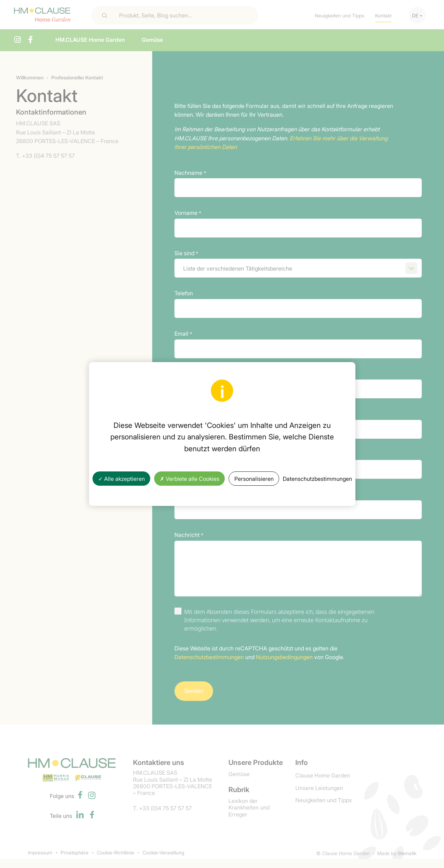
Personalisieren (254, 478)
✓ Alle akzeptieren (122, 478)
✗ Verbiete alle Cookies (190, 478)
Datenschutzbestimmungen (317, 478)
